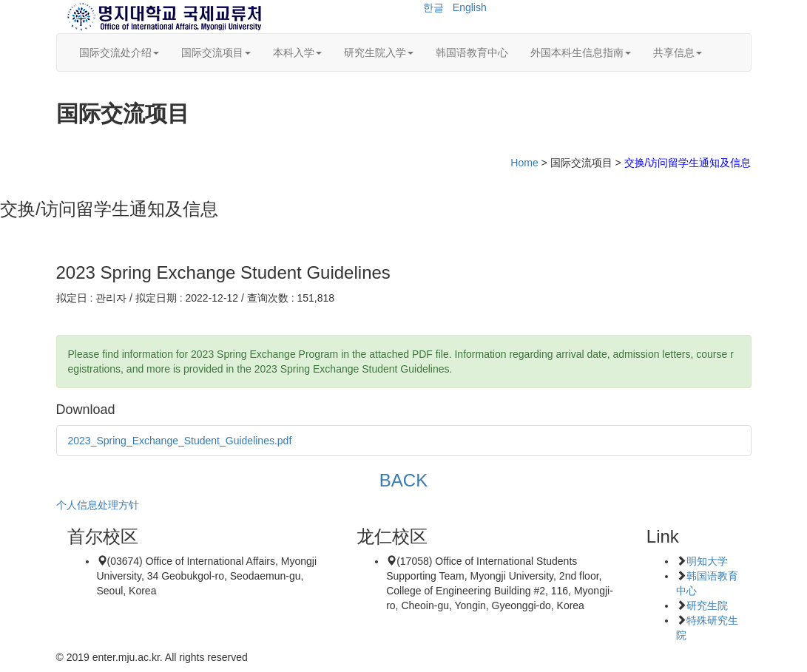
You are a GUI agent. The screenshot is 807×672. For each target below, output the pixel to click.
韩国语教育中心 (472, 52)
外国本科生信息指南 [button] (581, 52)
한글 (433, 7)
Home (524, 163)
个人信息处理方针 (98, 505)
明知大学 (707, 561)
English (470, 7)
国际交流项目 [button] (216, 52)
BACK (403, 480)
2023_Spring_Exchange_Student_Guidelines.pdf (180, 441)
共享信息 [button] (678, 52)
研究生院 (707, 605)
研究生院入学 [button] (379, 52)
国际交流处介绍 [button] (119, 52)
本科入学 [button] (297, 52)
